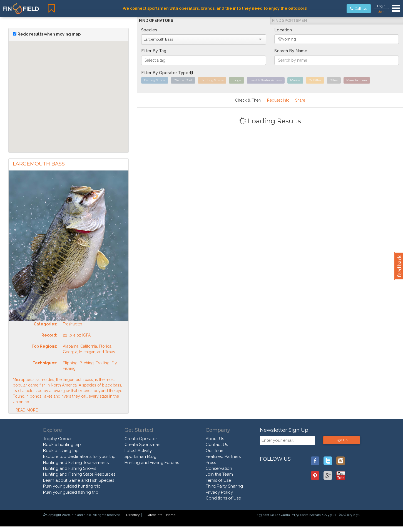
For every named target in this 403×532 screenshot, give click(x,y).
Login (381, 6)
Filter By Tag (154, 51)
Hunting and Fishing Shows (70, 468)
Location (283, 30)
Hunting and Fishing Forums (152, 463)
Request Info (278, 100)
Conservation (219, 468)
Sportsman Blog (140, 456)
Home (171, 515)
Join (381, 12)
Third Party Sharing (224, 486)
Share (300, 100)
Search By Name (291, 51)
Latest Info (154, 515)
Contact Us (217, 445)
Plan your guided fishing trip (71, 492)
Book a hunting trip (62, 445)
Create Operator (141, 439)
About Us (215, 439)
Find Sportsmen (290, 21)
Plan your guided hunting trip (72, 486)
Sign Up (341, 440)
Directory (133, 515)
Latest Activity (138, 451)
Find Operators (156, 21)
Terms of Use (218, 480)
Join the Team (219, 474)
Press (211, 463)
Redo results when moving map (49, 34)
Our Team (215, 451)
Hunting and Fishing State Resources (79, 474)
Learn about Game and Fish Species (79, 480)
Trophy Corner (57, 439)
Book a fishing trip (61, 451)
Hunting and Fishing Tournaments (76, 463)
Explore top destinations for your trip (79, 456)
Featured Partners (223, 456)
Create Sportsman (142, 445)
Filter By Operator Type (167, 73)
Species (149, 30)
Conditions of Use (223, 498)
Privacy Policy (219, 492)
